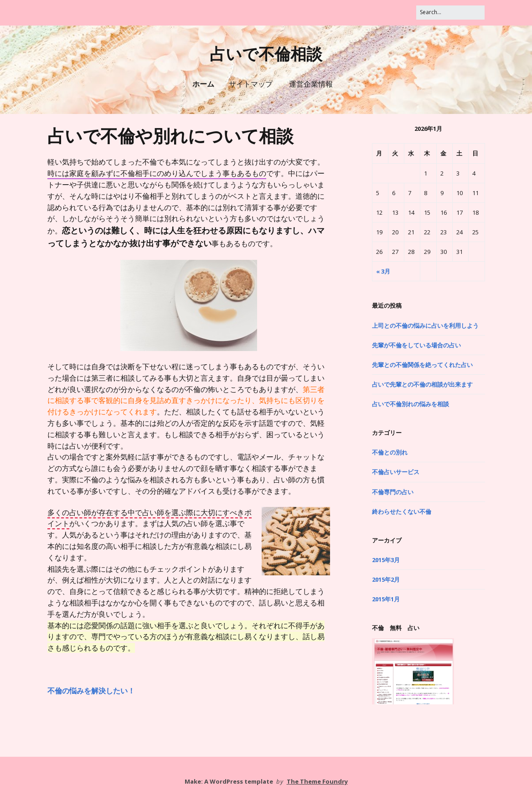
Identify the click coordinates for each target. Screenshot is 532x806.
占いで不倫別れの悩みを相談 (411, 404)
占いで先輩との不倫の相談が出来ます (422, 384)
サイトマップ (251, 84)
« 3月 (383, 271)
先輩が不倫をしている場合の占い (416, 345)
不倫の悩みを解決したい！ (91, 691)
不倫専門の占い (393, 492)
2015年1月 (386, 599)
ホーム (203, 84)
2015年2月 (386, 579)
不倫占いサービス (396, 472)
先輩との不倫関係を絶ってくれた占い (422, 365)
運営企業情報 (311, 84)
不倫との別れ (390, 452)
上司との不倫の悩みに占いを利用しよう (425, 325)
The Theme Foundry (317, 781)
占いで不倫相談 (266, 54)
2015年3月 (386, 560)
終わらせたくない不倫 (402, 511)
